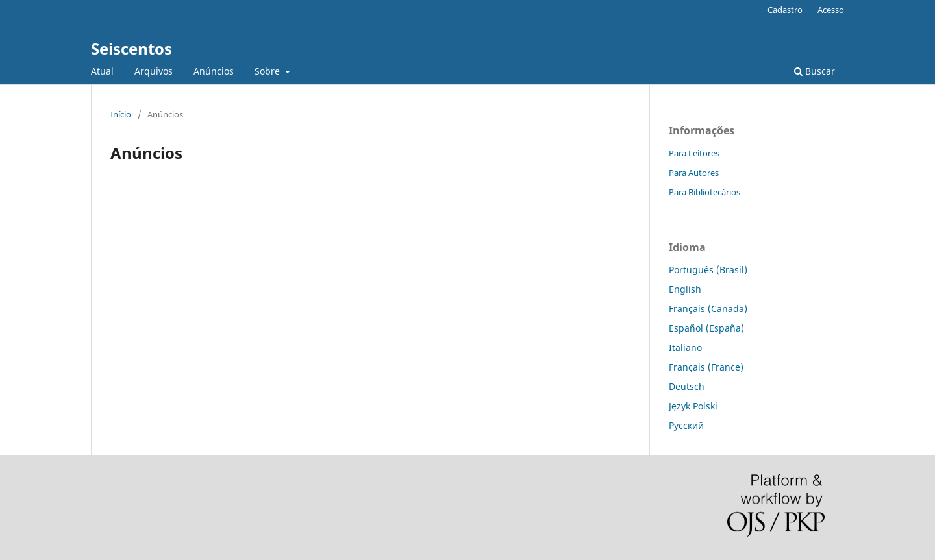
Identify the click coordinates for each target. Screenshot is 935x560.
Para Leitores (694, 153)
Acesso (831, 10)
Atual (102, 71)
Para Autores (694, 173)
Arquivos (154, 71)
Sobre (268, 71)
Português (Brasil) (708, 270)
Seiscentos (131, 48)
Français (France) (706, 367)
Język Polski (693, 406)
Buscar (815, 71)
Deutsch (687, 386)
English (685, 289)
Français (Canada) (708, 309)
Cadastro (785, 10)
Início (121, 114)
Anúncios (214, 71)
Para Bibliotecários (704, 192)
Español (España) (706, 328)
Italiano (685, 347)
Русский (686, 425)
